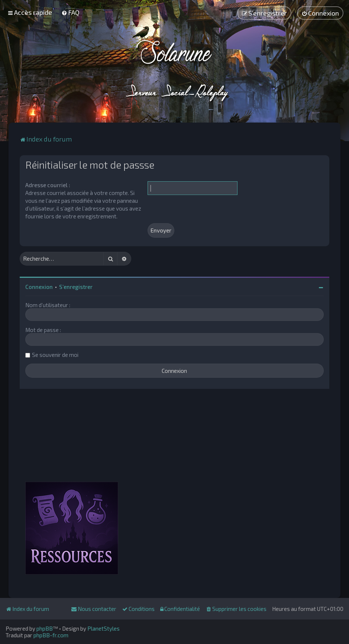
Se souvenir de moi (55, 355)
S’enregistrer (76, 287)
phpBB (45, 628)
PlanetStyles (104, 628)
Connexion (39, 287)
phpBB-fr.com (51, 635)
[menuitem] (70, 12)
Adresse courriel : (48, 185)
